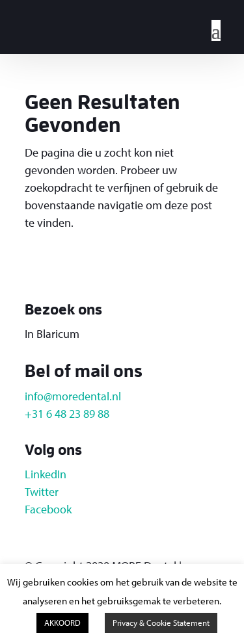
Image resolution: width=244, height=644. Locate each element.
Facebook (48, 509)
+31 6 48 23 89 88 (67, 414)
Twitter (42, 492)
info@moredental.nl (73, 396)
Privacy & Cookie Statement (161, 623)
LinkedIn (46, 474)
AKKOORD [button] (62, 623)
